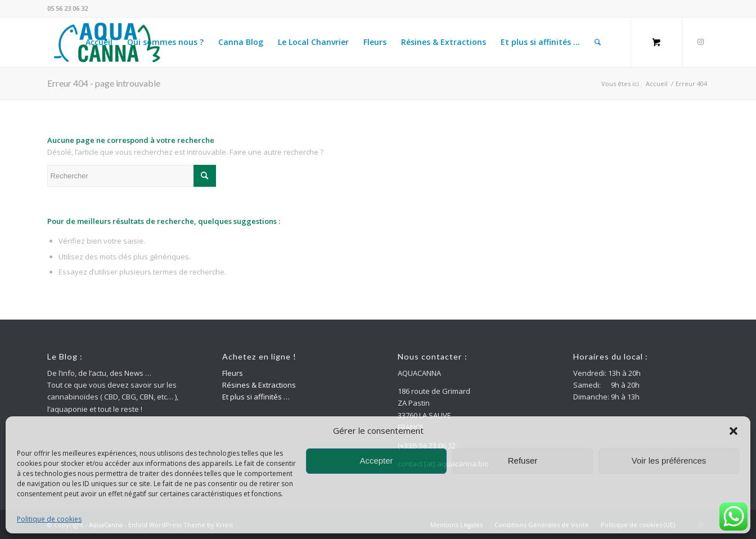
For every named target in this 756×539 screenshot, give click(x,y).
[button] (733, 431)
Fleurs (233, 373)
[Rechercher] (598, 42)
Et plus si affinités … (256, 397)
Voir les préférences (669, 461)
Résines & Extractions (259, 385)
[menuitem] (99, 42)
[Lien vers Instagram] (700, 42)
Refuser (523, 461)
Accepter (376, 461)
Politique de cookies (49, 519)
